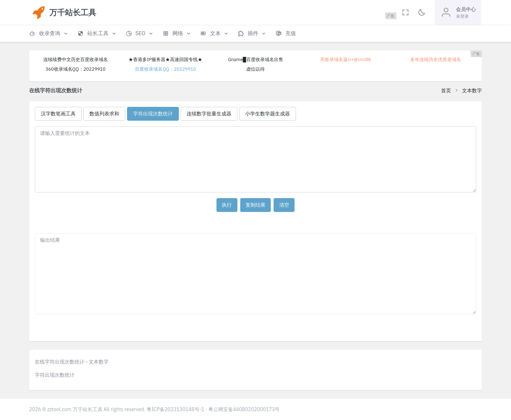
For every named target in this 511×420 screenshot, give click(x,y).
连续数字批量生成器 (209, 114)
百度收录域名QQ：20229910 (165, 69)
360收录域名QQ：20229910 (75, 69)
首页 (446, 91)
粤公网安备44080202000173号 (244, 409)
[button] (49, 34)
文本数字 (472, 91)
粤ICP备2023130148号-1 (175, 409)
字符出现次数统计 (153, 114)
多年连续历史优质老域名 (436, 59)
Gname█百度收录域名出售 (255, 59)
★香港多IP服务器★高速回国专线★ (165, 59)
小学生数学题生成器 (268, 114)
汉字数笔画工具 (58, 114)
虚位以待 (255, 69)
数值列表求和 (104, 114)
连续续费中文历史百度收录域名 (76, 59)
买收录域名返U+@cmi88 (345, 59)
